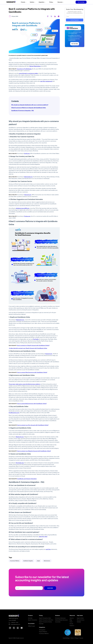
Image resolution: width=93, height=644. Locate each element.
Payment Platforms (43, 632)
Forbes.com (27, 216)
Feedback (79, 622)
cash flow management (46, 81)
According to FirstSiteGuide (24, 69)
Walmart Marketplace (35, 66)
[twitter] (14, 628)
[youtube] (22, 628)
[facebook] (10, 628)
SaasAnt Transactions (33, 620)
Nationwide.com (28, 177)
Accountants (58, 622)
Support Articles (80, 618)
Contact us (72, 626)
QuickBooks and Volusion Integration (27, 479)
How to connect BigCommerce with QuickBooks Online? (32, 403)
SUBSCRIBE (50, 588)
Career (71, 622)
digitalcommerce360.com (23, 208)
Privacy (77, 638)
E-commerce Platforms (44, 634)
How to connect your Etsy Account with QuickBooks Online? (33, 425)
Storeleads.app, (20, 463)
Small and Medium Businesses (61, 620)
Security (71, 624)
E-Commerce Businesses (60, 618)
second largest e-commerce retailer (28, 73)
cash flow (48, 549)
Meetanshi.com (20, 320)
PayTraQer (36, 339)
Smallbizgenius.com (14, 413)
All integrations (42, 630)
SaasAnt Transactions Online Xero (46, 620)
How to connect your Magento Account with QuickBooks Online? (34, 451)
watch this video (43, 536)
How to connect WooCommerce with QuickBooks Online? (32, 372)
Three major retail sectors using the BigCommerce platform (25, 384)
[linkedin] (18, 628)
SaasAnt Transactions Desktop (45, 622)
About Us (72, 618)
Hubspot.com (28, 195)
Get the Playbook (75, 20)
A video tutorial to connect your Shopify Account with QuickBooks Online (28, 348)
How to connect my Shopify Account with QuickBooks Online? (33, 345)
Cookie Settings (66, 638)
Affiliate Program (32, 626)
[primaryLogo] (14, 616)
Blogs (71, 620)
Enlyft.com (27, 153)
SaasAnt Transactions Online (45, 618)
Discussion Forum (81, 620)
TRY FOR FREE (81, 2)
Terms (72, 638)
